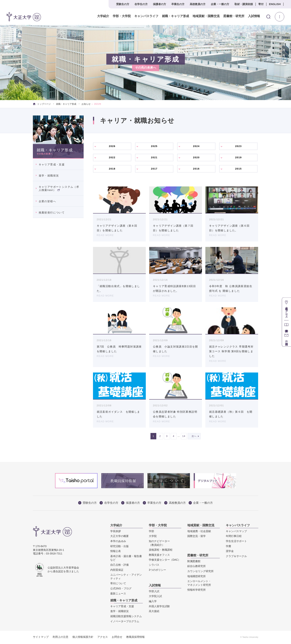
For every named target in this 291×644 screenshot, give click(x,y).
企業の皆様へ (47, 201)
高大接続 (154, 612)
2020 (196, 158)
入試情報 (254, 16)
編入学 (153, 602)
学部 (151, 532)
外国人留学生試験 (159, 607)
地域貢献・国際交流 (206, 16)
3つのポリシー (157, 571)
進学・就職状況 (49, 176)
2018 (112, 169)
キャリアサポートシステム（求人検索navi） (59, 188)
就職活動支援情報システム (126, 617)
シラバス (154, 566)
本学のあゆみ (118, 542)
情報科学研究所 (197, 590)
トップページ (42, 104)
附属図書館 (194, 562)
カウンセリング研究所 (200, 572)
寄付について (118, 584)
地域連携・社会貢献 (199, 532)
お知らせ (86, 104)
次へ (194, 437)
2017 (154, 169)
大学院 (153, 537)
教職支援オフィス (159, 556)
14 (184, 437)
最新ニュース (118, 594)
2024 (196, 146)
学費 (228, 547)
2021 (154, 158)
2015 (239, 169)
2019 (239, 158)
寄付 (261, 4)
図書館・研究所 (234, 16)
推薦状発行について (52, 213)
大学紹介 (103, 16)
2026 (112, 146)
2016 (196, 169)
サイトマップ (41, 638)
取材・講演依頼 (244, 4)
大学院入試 (155, 597)
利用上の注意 (60, 638)
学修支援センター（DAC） (165, 560)
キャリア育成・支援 (52, 164)
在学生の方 (141, 4)
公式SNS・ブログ (121, 589)
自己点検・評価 (119, 566)
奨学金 (230, 552)
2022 (112, 158)
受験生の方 (123, 4)
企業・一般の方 (220, 4)
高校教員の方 (198, 4)
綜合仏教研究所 (197, 567)
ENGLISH (275, 4)
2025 (154, 146)
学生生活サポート (236, 542)
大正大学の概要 (119, 537)
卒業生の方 (178, 4)
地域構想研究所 (197, 577)
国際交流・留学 (197, 537)
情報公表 (116, 552)
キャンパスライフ (146, 16)
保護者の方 (159, 4)
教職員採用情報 (135, 638)
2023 (239, 146)
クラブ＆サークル (236, 557)
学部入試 (154, 592)
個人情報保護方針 (83, 638)
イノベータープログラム (125, 622)
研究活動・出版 (119, 547)
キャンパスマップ (236, 532)
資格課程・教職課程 (161, 550)
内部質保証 (117, 571)
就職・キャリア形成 (175, 16)
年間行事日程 (234, 537)
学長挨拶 (116, 532)
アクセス (103, 638)
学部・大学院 (122, 16)
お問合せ (117, 638)
